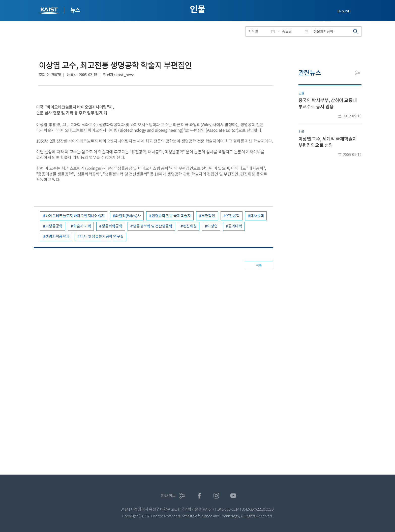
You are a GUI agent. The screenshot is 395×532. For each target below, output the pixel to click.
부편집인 (208, 216)
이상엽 (212, 226)
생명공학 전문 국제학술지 (171, 216)
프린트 (346, 73)
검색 (356, 31)
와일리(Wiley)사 (128, 216)
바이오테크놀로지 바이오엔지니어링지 (75, 216)
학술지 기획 (82, 226)
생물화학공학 (112, 226)
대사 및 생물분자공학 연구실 (102, 236)
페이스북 (199, 496)
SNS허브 (168, 496)
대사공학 (257, 216)
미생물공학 (54, 226)
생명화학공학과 (57, 236)
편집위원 (190, 226)
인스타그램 (216, 496)
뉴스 (75, 10)
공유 (358, 73)
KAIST (50, 11)
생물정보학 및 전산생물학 (153, 226)
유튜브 (233, 496)
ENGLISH (344, 11)
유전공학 (233, 216)
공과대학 (235, 226)
